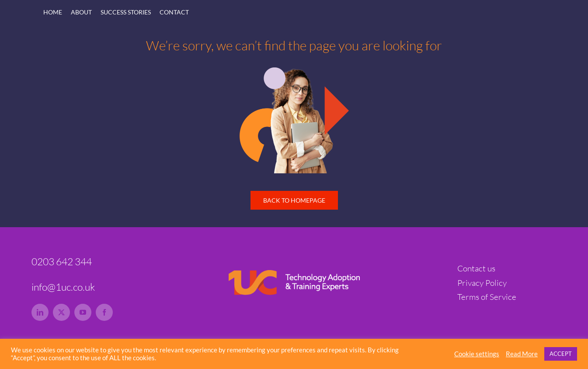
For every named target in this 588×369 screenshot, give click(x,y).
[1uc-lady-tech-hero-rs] (294, 71)
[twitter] (61, 312)
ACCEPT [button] (561, 354)
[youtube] (83, 312)
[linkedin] (40, 312)
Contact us (476, 268)
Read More (522, 354)
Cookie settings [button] (477, 354)
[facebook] (104, 312)
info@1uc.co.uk (63, 287)
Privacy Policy (482, 283)
